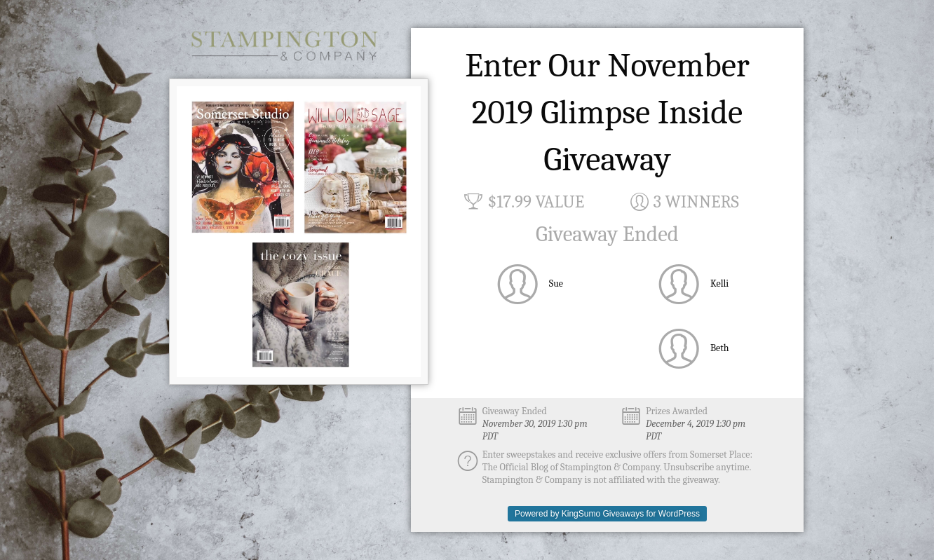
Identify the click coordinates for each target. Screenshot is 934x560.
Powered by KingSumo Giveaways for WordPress (607, 514)
